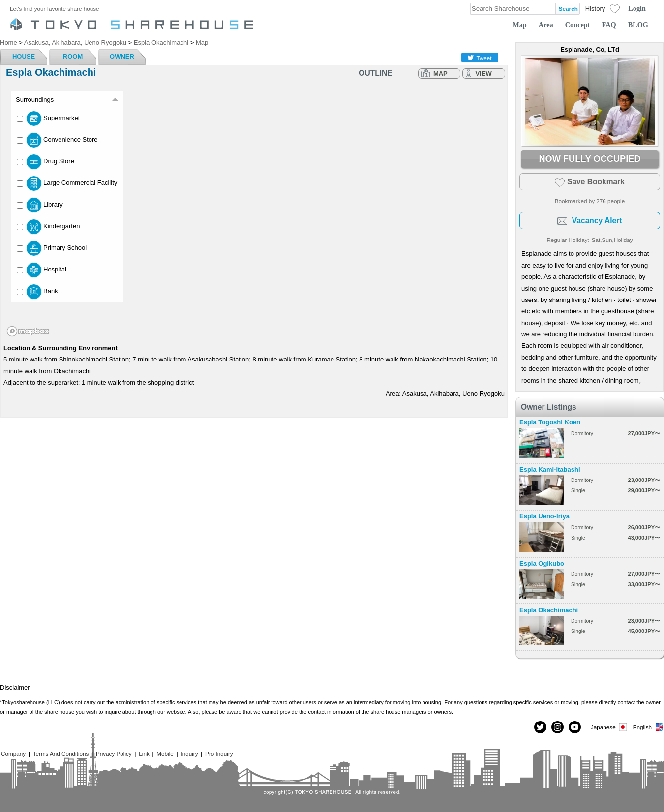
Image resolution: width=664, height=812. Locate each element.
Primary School (52, 248)
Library (40, 205)
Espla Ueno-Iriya (544, 516)
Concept (578, 25)
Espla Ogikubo (542, 563)
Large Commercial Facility (67, 183)
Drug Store (45, 162)
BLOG (638, 25)
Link (144, 754)
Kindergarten (48, 227)
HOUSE (24, 56)
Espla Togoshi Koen (550, 422)
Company (13, 754)
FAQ (609, 25)
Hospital (42, 270)
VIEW (483, 74)
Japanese (609, 727)
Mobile (165, 754)
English (649, 727)
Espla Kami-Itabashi (550, 469)
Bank (37, 292)
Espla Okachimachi (549, 610)
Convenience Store (57, 140)
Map (520, 25)
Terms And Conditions (61, 754)
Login (637, 8)
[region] (254, 212)
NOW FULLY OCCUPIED (589, 159)
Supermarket (48, 119)
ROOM (73, 56)
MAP (440, 74)
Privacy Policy (114, 754)
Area (546, 25)
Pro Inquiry (219, 754)
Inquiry (189, 754)
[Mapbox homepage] (28, 331)
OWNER (122, 56)
